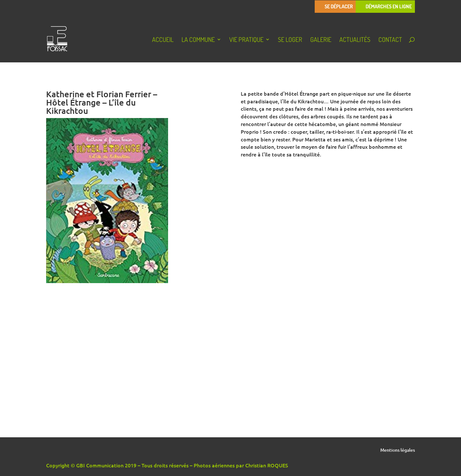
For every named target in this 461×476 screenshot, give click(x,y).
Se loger (290, 40)
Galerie (321, 40)
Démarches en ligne (389, 7)
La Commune (198, 40)
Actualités (355, 40)
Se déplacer (339, 7)
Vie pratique (246, 40)
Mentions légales (398, 450)
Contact (390, 40)
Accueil (163, 40)
